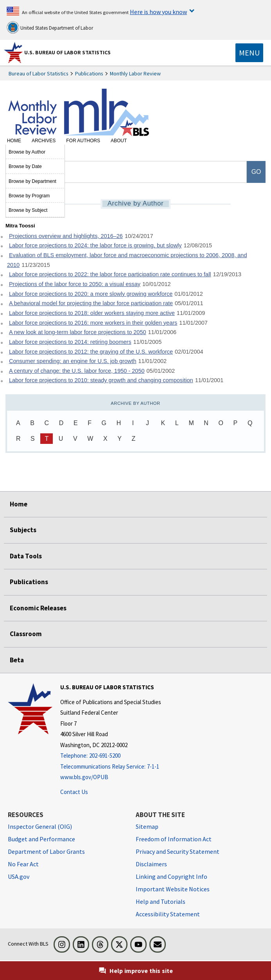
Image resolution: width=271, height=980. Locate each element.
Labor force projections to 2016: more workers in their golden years (93, 323)
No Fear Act (23, 864)
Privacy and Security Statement (178, 851)
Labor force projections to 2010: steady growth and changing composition (101, 380)
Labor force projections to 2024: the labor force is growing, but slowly (95, 245)
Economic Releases (38, 608)
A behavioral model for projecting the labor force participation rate (91, 303)
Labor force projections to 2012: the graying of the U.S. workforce (91, 352)
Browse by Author (27, 152)
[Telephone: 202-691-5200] (111, 756)
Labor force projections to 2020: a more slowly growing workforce (91, 294)
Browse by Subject (28, 210)
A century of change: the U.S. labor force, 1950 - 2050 (77, 371)
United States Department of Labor (50, 27)
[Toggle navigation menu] (249, 53)
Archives (44, 141)
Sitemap (147, 826)
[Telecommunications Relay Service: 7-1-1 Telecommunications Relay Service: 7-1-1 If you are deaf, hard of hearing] (111, 767)
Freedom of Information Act (174, 839)
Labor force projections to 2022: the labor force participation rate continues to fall (110, 274)
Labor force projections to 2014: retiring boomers (70, 342)
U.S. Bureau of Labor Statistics (67, 52)
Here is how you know (158, 12)
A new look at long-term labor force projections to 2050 (78, 332)
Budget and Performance (41, 839)
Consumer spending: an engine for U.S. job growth (73, 361)
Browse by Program (29, 196)
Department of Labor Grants (46, 851)
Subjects (23, 530)
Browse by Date (25, 166)
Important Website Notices (173, 889)
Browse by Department (32, 181)
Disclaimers (151, 864)
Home (14, 141)
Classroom (26, 634)
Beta (17, 660)
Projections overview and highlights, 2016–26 (66, 236)
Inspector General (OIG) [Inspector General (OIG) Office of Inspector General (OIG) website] (40, 826)
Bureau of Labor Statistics (39, 73)
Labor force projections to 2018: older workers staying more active (92, 313)
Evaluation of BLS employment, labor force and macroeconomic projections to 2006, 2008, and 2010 (127, 260)
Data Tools (26, 556)
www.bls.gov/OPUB (84, 777)
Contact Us (74, 792)
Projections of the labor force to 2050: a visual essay (75, 284)
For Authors (83, 141)
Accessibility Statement (168, 914)
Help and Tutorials (161, 901)
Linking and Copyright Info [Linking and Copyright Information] (171, 876)
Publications (89, 73)
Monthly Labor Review (135, 73)
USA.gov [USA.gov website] (19, 876)
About (119, 141)
